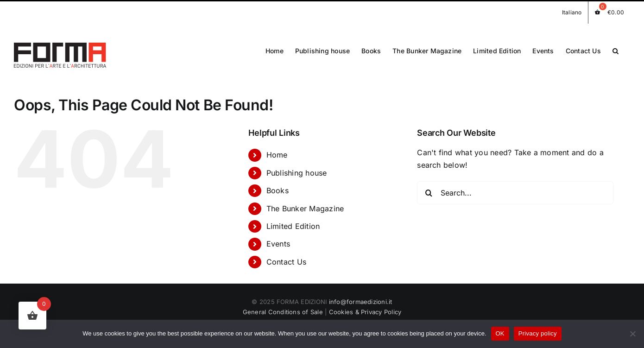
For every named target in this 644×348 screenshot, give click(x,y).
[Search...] (515, 189)
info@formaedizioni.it (361, 298)
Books (278, 187)
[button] (616, 51)
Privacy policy (538, 333)
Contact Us (286, 258)
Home (277, 152)
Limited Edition (293, 222)
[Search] (429, 189)
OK (500, 333)
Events (278, 240)
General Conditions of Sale (283, 309)
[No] (632, 334)
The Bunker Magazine (305, 205)
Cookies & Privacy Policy (365, 309)
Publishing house (297, 169)
